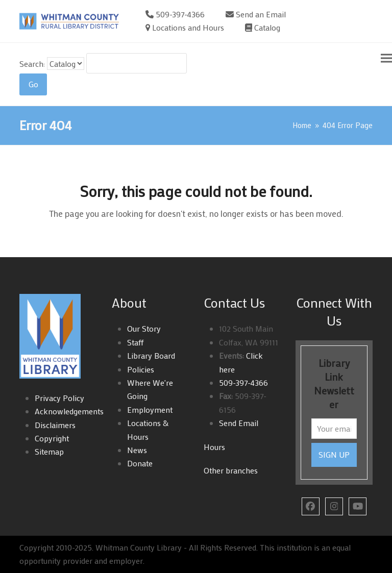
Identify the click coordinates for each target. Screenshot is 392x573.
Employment (150, 409)
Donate (140, 463)
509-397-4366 (180, 14)
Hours (214, 447)
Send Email (239, 423)
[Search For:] (137, 63)
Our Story (144, 328)
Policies (141, 369)
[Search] (33, 85)
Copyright (52, 438)
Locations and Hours (188, 27)
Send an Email (261, 14)
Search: (32, 64)
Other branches (231, 470)
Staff (136, 342)
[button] (386, 58)
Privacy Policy (59, 398)
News (137, 450)
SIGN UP (334, 454)
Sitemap (49, 451)
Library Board (151, 355)
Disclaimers (55, 425)
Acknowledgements (69, 411)
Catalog (267, 27)
